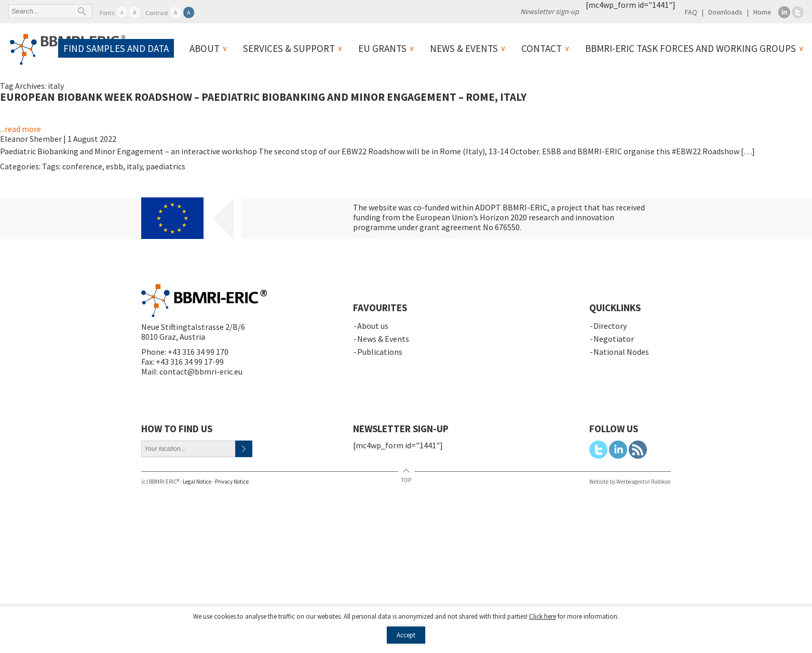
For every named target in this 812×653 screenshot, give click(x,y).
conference (82, 166)
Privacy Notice (232, 482)
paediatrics (166, 166)
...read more (21, 129)
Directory (610, 326)
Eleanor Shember (31, 139)
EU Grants (382, 48)
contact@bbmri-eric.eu (201, 371)
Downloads (725, 12)
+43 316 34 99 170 (198, 352)
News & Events (464, 48)
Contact (542, 48)
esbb (114, 166)
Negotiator (614, 339)
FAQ (691, 12)
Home (762, 12)
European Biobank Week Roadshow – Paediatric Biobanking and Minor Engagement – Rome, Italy (263, 97)
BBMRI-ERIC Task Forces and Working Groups (691, 48)
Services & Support (289, 48)
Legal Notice (197, 482)
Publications (380, 352)
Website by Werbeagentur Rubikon (630, 482)
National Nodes (621, 352)
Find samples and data (116, 48)
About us (373, 326)
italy (134, 166)
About (205, 48)
